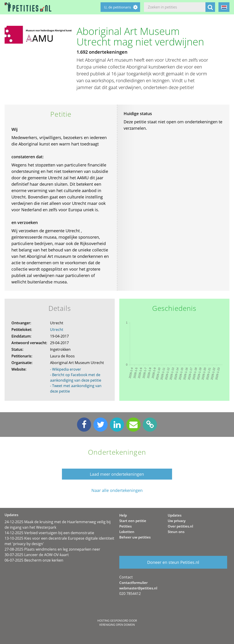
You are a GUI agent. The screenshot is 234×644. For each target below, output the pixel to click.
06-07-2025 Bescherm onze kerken (34, 560)
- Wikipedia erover (66, 369)
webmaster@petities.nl (138, 588)
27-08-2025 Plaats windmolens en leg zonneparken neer (52, 549)
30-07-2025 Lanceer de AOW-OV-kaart (37, 555)
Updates (175, 515)
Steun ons (176, 532)
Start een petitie (133, 521)
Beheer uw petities (135, 537)
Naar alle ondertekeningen (117, 490)
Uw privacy (177, 521)
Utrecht (57, 330)
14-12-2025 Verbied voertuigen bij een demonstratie (49, 533)
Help (123, 515)
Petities (125, 526)
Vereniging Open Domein (117, 625)
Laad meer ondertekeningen (117, 474)
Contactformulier (133, 583)
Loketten (127, 532)
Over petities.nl (180, 526)
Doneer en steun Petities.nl (173, 562)
